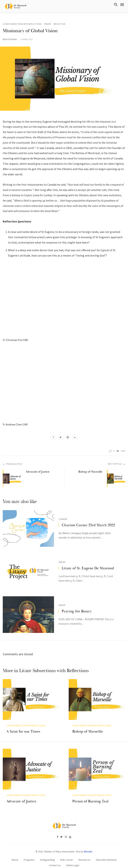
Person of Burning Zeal (90, 793)
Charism (63, 519)
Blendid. (88, 843)
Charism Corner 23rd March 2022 (88, 525)
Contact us (55, 857)
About (15, 852)
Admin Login (73, 857)
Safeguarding (47, 852)
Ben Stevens (10, 39)
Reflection (60, 24)
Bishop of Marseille (90, 472)
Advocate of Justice (38, 472)
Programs (29, 852)
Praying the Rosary (77, 611)
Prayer (48, 24)
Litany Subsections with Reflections (22, 24)
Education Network (106, 852)
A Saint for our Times (23, 727)
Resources (85, 852)
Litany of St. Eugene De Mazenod (88, 568)
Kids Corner (67, 852)
